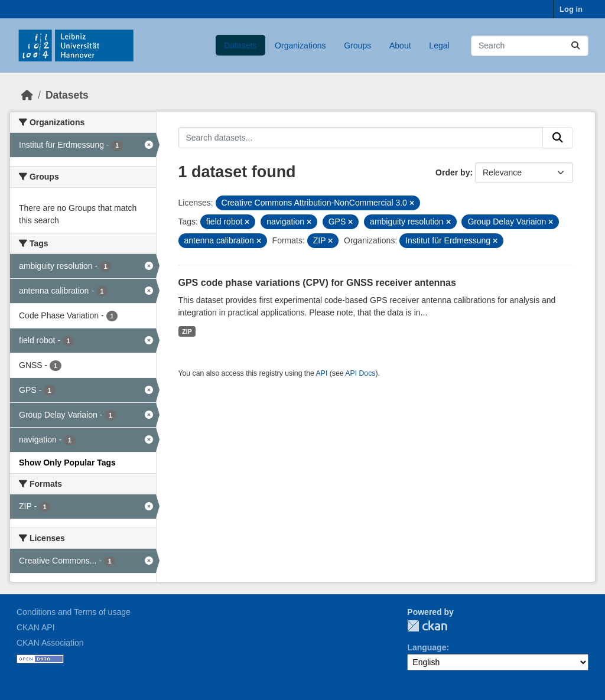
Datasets (240, 45)
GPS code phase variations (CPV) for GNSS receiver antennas (317, 283)
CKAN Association (50, 643)
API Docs (360, 373)
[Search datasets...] (530, 46)
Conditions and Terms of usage (74, 612)
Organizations (300, 45)
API (322, 373)
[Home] (27, 95)
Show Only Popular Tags (67, 463)
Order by (453, 172)
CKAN (427, 626)
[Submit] (575, 46)
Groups (357, 45)
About (400, 45)
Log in (571, 9)
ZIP (187, 331)
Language (427, 647)
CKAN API (36, 627)
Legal (439, 45)
